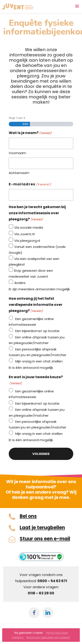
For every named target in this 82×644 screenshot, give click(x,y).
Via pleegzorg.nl (27, 241)
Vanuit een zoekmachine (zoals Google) (37, 250)
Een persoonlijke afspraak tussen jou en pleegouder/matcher (38, 352)
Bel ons (28, 516)
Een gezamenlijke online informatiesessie (31, 322)
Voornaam (17, 153)
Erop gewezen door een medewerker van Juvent (31, 273)
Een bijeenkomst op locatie (37, 331)
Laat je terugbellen (42, 528)
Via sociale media (29, 227)
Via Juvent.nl (24, 234)
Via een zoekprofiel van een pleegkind (34, 262)
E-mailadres (30, 184)
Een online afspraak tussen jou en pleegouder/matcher (37, 340)
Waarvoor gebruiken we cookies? (48, 637)
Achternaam (19, 173)
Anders (20, 283)
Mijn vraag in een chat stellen (39, 361)
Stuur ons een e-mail (45, 539)
